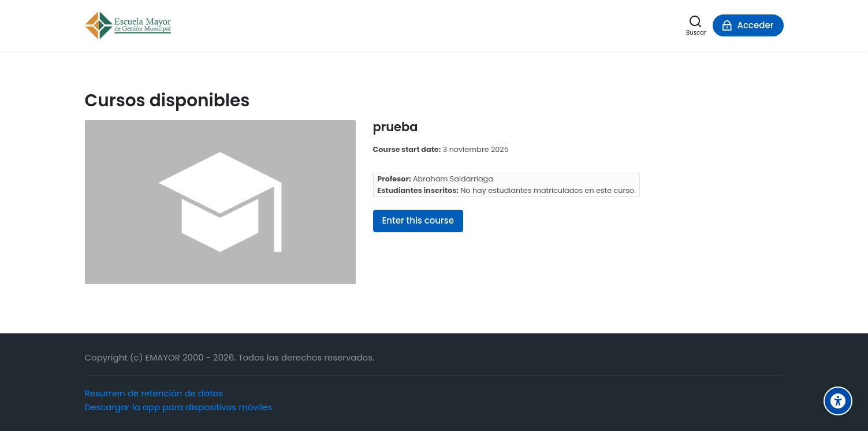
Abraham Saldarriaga (453, 179)
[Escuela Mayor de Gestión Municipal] (128, 25)
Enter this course (418, 220)
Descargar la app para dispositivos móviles (179, 407)
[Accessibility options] (838, 401)
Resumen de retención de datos (154, 393)
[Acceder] (748, 25)
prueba (396, 127)
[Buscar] (696, 25)
